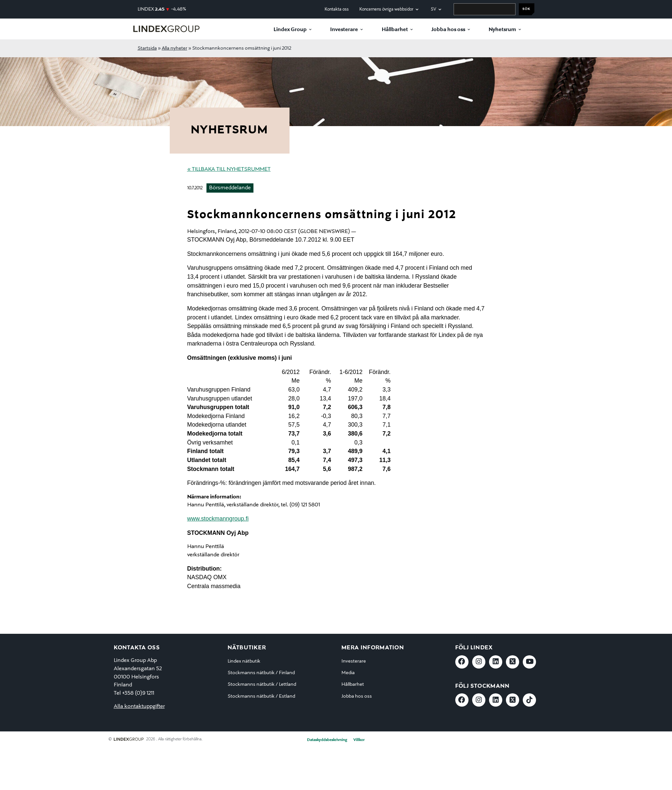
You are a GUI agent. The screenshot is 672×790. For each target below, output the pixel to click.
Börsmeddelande (230, 188)
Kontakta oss (337, 9)
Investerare (344, 30)
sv (433, 9)
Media (348, 673)
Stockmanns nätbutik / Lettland (262, 684)
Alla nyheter (175, 48)
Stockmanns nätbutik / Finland (261, 673)
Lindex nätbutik (244, 661)
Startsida (147, 48)
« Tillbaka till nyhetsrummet (229, 169)
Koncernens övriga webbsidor (386, 9)
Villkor (359, 740)
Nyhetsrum (502, 30)
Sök (526, 9)
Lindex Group (290, 30)
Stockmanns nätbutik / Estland (261, 696)
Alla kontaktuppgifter (139, 707)
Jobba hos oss (448, 30)
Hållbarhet (395, 30)
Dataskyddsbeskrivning (327, 740)
